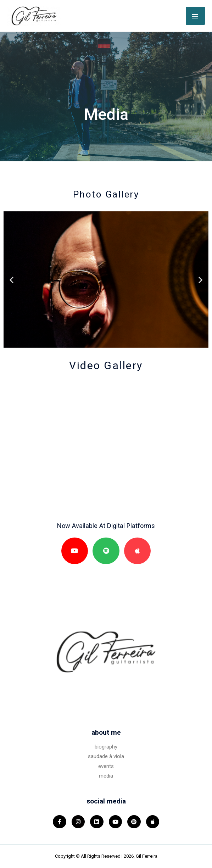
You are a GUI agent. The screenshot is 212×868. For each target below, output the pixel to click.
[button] (12, 280)
